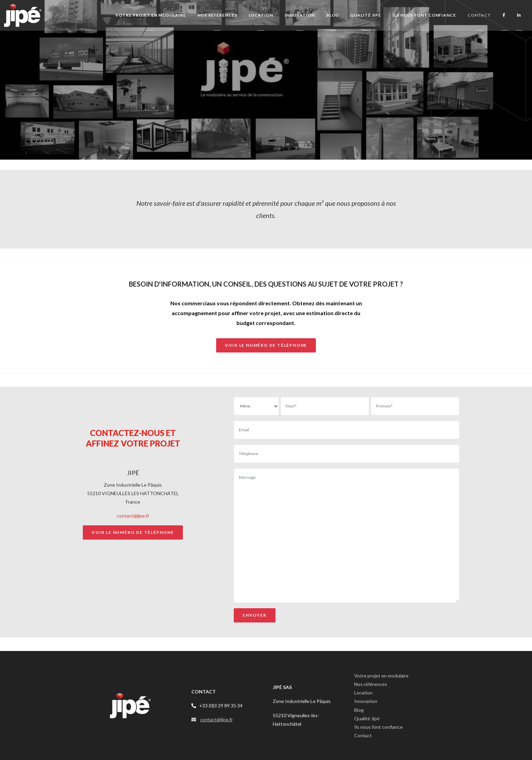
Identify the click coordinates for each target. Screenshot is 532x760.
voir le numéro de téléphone (266, 345)
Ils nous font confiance (378, 727)
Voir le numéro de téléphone (133, 532)
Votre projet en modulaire (381, 676)
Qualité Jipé (367, 718)
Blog (359, 710)
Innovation (366, 701)
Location (363, 693)
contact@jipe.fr (133, 516)
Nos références (371, 684)
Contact (363, 735)
